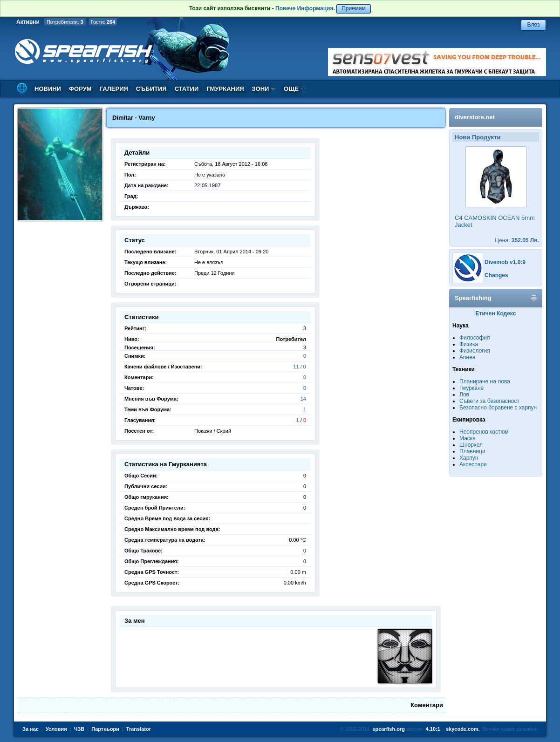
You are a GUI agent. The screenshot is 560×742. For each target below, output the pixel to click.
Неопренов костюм (484, 432)
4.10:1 (433, 729)
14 (303, 399)
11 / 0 (300, 367)
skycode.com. (463, 729)
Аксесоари (473, 464)
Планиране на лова (485, 381)
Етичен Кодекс (496, 313)
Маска (468, 438)
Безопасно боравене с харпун (498, 408)
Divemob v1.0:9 (505, 262)
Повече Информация (304, 8)
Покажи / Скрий (213, 431)
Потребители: (65, 22)
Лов (464, 395)
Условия (56, 729)
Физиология (475, 351)
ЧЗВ (79, 729)
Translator (139, 729)
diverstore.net (475, 117)
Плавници (472, 451)
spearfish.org (389, 729)
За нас (31, 729)
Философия (475, 338)
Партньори (105, 729)
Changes (496, 275)
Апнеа (467, 357)
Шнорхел (471, 445)
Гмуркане (471, 388)
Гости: (103, 22)
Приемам (354, 8)
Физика (469, 344)
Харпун (469, 458)
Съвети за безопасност (489, 401)
